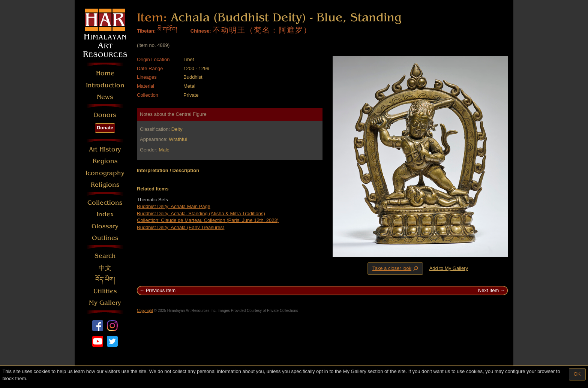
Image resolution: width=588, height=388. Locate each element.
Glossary (105, 226)
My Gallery (105, 303)
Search (105, 256)
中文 (105, 268)
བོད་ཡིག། (105, 279)
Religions (105, 185)
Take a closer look (396, 268)
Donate (105, 128)
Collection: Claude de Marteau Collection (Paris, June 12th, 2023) (208, 220)
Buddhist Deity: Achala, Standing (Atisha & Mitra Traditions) (201, 213)
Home (105, 73)
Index (105, 214)
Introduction (105, 85)
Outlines (105, 238)
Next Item (489, 290)
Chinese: (201, 31)
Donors (105, 115)
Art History (105, 149)
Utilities (105, 291)
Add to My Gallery (449, 268)
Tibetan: (146, 31)
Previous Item (161, 290)
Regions (105, 161)
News (105, 97)
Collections (105, 203)
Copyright (145, 311)
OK (577, 374)
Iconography (105, 173)
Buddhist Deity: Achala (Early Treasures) (181, 227)
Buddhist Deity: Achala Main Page (174, 206)
